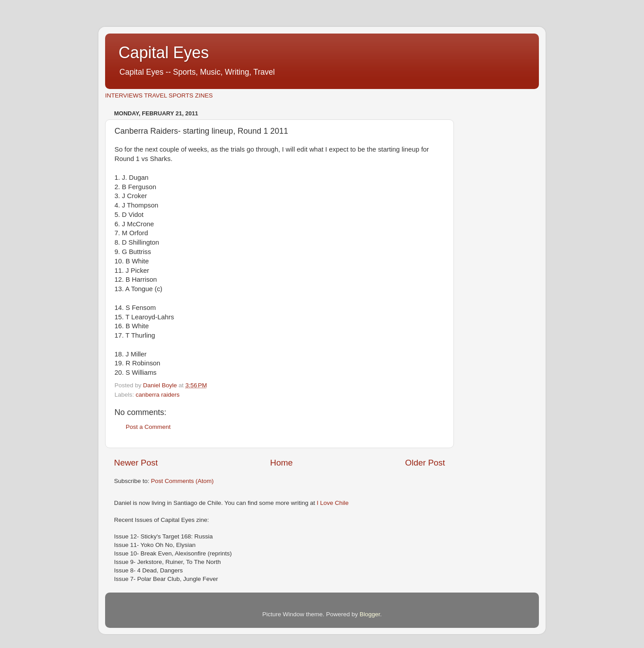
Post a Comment (148, 427)
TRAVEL (155, 95)
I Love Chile (333, 503)
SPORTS (181, 95)
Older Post (425, 463)
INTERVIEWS (124, 95)
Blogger (370, 614)
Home (281, 463)
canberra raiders (157, 395)
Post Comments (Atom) (182, 481)
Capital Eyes (164, 53)
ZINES (204, 95)
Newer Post (136, 463)
